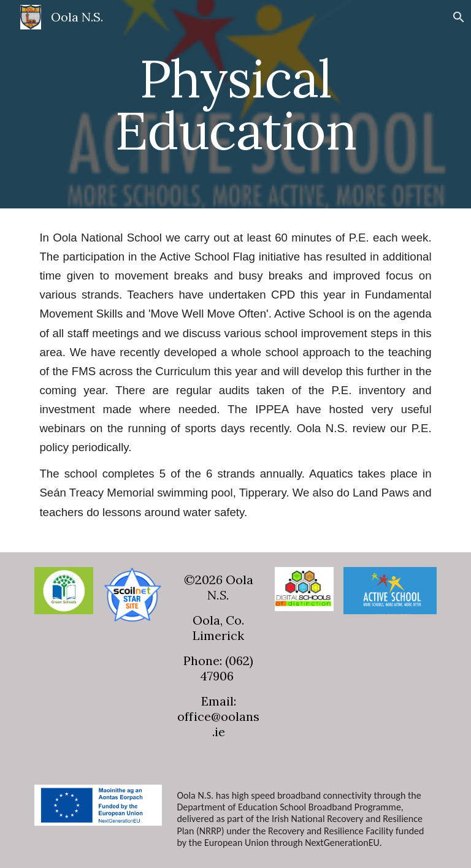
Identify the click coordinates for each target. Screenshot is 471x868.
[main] (235, 105)
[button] (456, 17)
